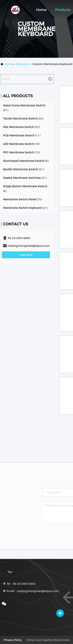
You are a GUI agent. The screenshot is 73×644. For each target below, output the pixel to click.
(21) (24, 169)
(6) (25, 189)
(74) (23, 199)
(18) (22, 144)
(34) (23, 119)
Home (41, 10)
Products (63, 10)
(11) (22, 135)
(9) (26, 161)
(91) (24, 108)
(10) (22, 152)
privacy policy (13, 640)
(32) (21, 127)
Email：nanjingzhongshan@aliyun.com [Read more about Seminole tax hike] (31, 591)
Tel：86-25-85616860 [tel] (19, 584)
